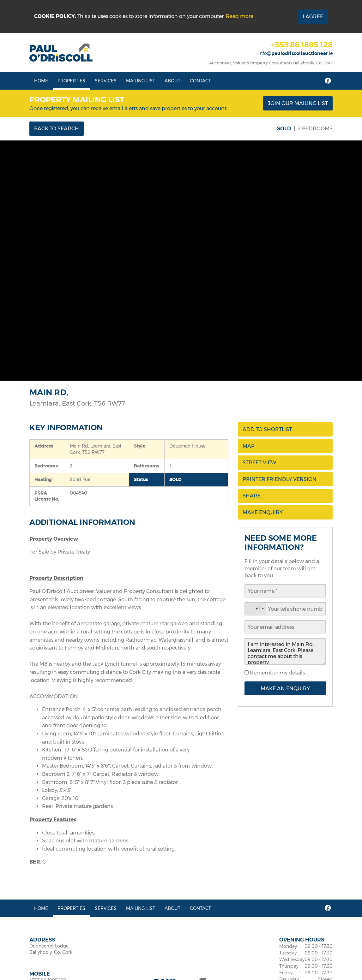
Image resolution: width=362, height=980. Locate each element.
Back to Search (57, 129)
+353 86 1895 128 (302, 45)
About (172, 81)
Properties (71, 81)
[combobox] (255, 609)
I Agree (313, 17)
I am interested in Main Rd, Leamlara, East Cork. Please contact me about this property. (285, 651)
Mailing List (141, 81)
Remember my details (277, 673)
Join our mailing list (298, 103)
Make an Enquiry (285, 689)
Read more (240, 16)
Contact (200, 81)
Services (106, 81)
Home (41, 81)
